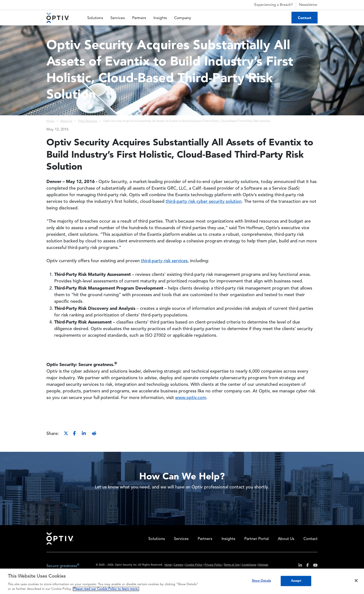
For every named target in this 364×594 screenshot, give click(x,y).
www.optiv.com (191, 398)
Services (118, 18)
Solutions (95, 18)
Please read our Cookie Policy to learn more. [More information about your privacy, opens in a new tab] (106, 589)
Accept (296, 581)
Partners (139, 18)
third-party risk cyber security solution (204, 202)
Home (50, 121)
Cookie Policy (194, 565)
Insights (160, 18)
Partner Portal (257, 539)
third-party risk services (164, 261)
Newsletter (308, 5)
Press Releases (88, 121)
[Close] (356, 581)
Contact (305, 18)
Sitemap (263, 565)
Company (183, 18)
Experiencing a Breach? (269, 5)
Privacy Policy (213, 565)
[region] (182, 581)
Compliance (249, 565)
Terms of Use (232, 565)
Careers (178, 565)
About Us (66, 121)
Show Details (262, 581)
